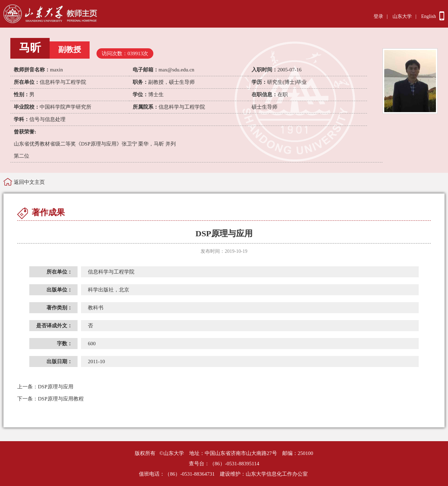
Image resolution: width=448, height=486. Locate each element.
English (429, 16)
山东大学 (402, 16)
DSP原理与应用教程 (50, 399)
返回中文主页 (29, 182)
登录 (378, 16)
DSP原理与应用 (45, 387)
